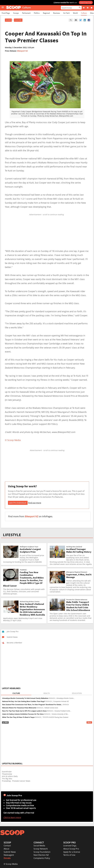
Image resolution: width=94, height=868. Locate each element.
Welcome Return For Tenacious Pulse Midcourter (19, 708)
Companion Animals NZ (61, 701)
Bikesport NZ (22, 51)
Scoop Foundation (42, 852)
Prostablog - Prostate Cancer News (16, 781)
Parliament (26, 13)
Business (57, 13)
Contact (7, 846)
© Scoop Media (11, 864)
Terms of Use (69, 855)
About (6, 849)
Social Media (39, 846)
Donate (7, 858)
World (75, 13)
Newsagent (9, 855)
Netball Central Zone (51, 708)
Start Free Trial (86, 2)
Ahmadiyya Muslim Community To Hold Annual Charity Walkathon (25, 698)
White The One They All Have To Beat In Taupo (18, 717)
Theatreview (7, 774)
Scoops (16, 13)
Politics (37, 13)
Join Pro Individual (18, 503)
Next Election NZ (41, 855)
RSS (5, 722)
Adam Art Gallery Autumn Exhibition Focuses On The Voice (23, 714)
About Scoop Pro (71, 849)
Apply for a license (72, 852)
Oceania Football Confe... (63, 711)
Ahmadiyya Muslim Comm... (66, 698)
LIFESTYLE (12, 535)
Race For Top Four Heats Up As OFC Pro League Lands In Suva (24, 711)
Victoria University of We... (60, 714)
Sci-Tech (66, 13)
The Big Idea (7, 779)
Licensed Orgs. (70, 846)
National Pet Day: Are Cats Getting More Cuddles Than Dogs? (24, 701)
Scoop (8, 20)
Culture (84, 13)
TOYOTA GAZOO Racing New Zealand (55, 717)
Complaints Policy (42, 858)
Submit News (10, 852)
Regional (46, 13)
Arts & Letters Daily (10, 776)
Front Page (6, 13)
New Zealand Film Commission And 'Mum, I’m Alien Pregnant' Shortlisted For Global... (32, 705)
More (89, 722)
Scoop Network (41, 849)
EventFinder (7, 772)
